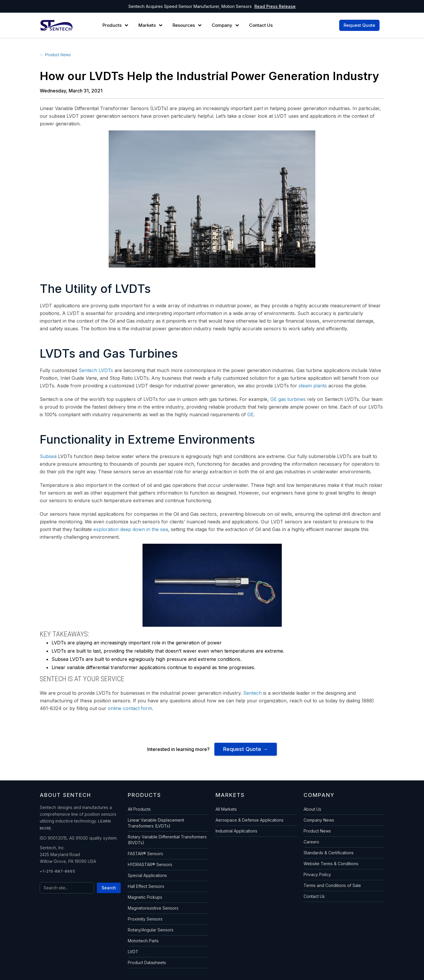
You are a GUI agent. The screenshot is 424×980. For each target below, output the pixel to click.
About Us (312, 809)
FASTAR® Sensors (145, 854)
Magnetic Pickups (145, 897)
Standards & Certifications (329, 853)
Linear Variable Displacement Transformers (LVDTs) (156, 823)
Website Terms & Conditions (331, 864)
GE (251, 414)
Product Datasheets (147, 962)
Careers (311, 842)
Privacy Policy (317, 874)
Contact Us (314, 896)
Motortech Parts (143, 941)
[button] (116, 25)
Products (112, 25)
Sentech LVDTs (96, 370)
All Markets (226, 809)
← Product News (55, 55)
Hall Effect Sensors (146, 886)
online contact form (130, 708)
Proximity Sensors (145, 919)
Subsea (48, 456)
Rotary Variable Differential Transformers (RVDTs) (167, 840)
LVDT (133, 952)
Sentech (252, 693)
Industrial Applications (236, 831)
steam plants (313, 386)
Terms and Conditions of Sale (332, 885)
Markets (147, 25)
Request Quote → (246, 749)
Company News (319, 820)
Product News (317, 831)
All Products (139, 809)
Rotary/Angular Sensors (151, 930)
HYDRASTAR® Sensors (150, 864)
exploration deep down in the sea (131, 529)
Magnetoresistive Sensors (153, 908)
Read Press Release (275, 6)
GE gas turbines (288, 399)
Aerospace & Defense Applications (250, 820)
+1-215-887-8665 (57, 871)
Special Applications (147, 875)
